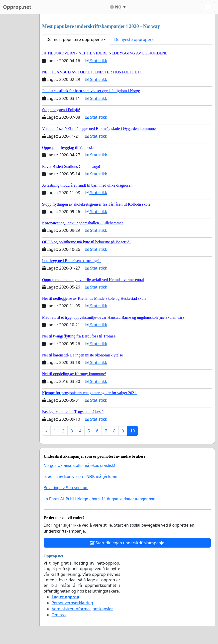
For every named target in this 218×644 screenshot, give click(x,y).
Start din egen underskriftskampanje (127, 543)
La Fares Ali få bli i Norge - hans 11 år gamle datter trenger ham (100, 499)
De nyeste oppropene (134, 39)
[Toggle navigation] (208, 7)
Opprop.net (17, 7)
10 (132, 431)
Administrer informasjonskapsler (82, 609)
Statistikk (96, 61)
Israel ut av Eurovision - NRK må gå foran (80, 477)
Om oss (59, 615)
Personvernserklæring (72, 603)
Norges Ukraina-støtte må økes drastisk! (79, 466)
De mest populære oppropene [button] (75, 39)
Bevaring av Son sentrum (66, 488)
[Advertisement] (18, 89)
